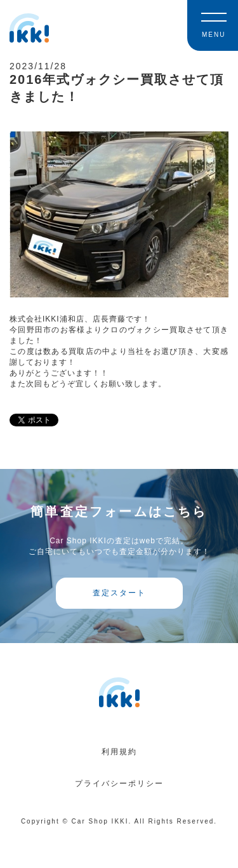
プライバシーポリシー (119, 783)
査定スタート (119, 593)
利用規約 (119, 752)
